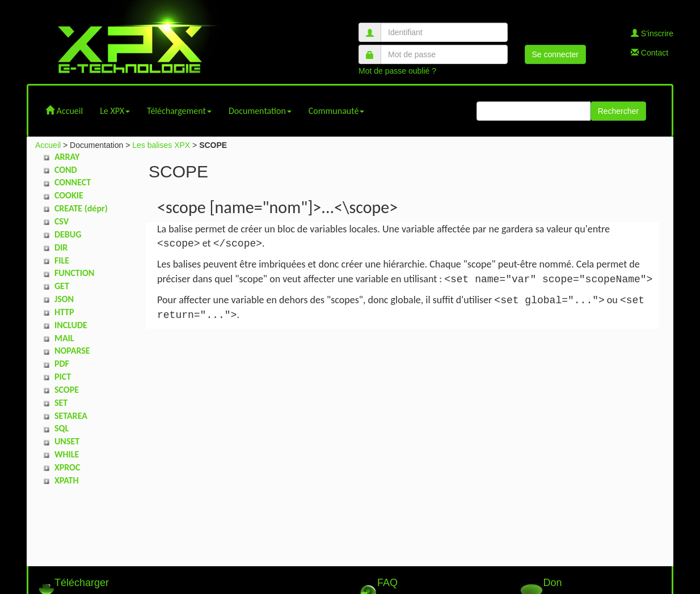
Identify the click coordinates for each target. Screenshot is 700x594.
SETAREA (71, 416)
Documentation (260, 111)
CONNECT (73, 182)
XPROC (67, 467)
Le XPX (115, 111)
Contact (650, 53)
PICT (63, 377)
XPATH (67, 480)
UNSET (67, 441)
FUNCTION (74, 273)
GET (62, 286)
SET (61, 403)
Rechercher (618, 111)
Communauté (337, 111)
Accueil (64, 111)
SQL (62, 428)
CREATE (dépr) (81, 208)
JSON (64, 299)
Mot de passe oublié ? (397, 71)
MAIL (64, 338)
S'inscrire (652, 33)
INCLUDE (71, 325)
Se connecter (556, 54)
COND (66, 170)
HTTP (64, 312)
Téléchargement (179, 111)
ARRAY (67, 157)
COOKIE (69, 195)
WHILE (67, 454)
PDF (62, 364)
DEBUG (68, 234)
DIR (61, 247)
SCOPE (67, 390)
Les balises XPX (161, 145)
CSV (62, 221)
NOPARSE (72, 351)
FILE (62, 260)
